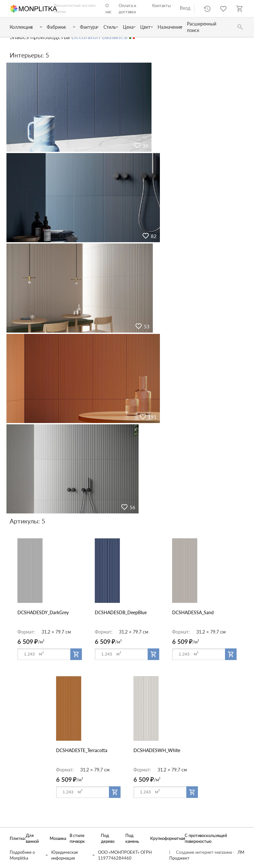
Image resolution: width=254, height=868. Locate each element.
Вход (185, 8)
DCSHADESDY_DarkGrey (43, 612)
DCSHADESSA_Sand (193, 612)
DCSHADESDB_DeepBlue (121, 612)
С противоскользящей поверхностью (206, 838)
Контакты (161, 5)
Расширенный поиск (202, 27)
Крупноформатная (164, 838)
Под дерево (108, 838)
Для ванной (32, 838)
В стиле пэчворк (77, 838)
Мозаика (56, 838)
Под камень (132, 838)
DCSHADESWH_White (157, 750)
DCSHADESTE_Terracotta (82, 750)
